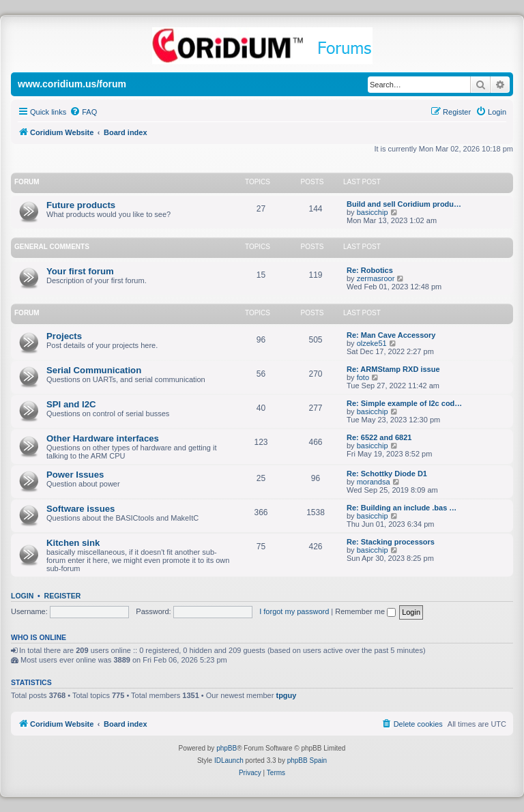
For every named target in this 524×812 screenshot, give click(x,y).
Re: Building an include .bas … (402, 508)
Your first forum (80, 271)
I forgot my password (294, 611)
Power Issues (75, 475)
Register (63, 596)
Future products (81, 205)
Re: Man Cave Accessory (391, 335)
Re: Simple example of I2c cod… (404, 403)
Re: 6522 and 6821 (379, 437)
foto (363, 377)
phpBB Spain (307, 760)
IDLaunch (229, 760)
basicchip (373, 212)
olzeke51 (372, 343)
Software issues (81, 509)
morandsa (374, 482)
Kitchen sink (73, 543)
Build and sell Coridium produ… (404, 204)
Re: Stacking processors (391, 542)
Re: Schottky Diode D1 (387, 474)
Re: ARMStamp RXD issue (393, 369)
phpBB (227, 748)
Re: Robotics (370, 270)
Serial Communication (94, 370)
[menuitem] (83, 112)
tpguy (286, 695)
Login (22, 596)
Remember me (365, 611)
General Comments (52, 247)
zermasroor (376, 278)
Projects (64, 336)
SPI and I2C (71, 404)
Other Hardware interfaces (103, 438)
